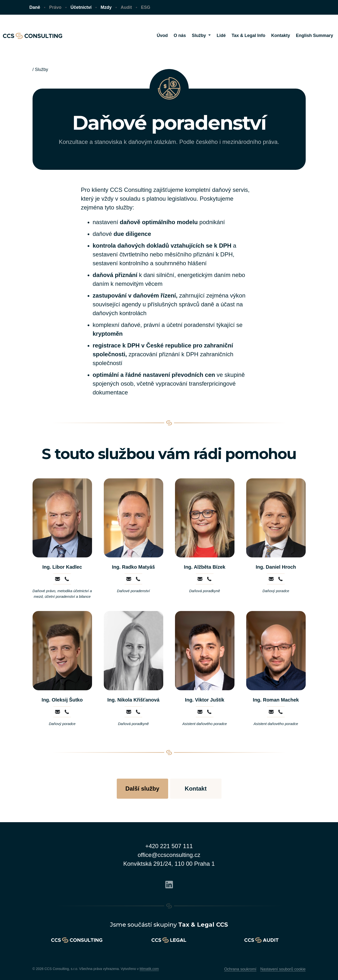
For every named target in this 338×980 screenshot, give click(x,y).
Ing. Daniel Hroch (276, 567)
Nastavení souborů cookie (283, 969)
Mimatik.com (149, 969)
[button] (201, 36)
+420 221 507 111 (169, 846)
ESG (146, 7)
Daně (35, 7)
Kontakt (196, 789)
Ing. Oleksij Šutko (62, 700)
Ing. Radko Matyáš (133, 567)
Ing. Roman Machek (276, 700)
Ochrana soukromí (240, 969)
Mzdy (106, 7)
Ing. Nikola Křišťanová (134, 700)
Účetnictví (81, 7)
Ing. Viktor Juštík (205, 700)
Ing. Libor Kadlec (62, 567)
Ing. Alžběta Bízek (204, 567)
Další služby (142, 789)
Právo (55, 7)
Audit (126, 7)
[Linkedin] (169, 884)
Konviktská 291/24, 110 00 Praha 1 (169, 864)
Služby (42, 69)
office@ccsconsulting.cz (169, 855)
